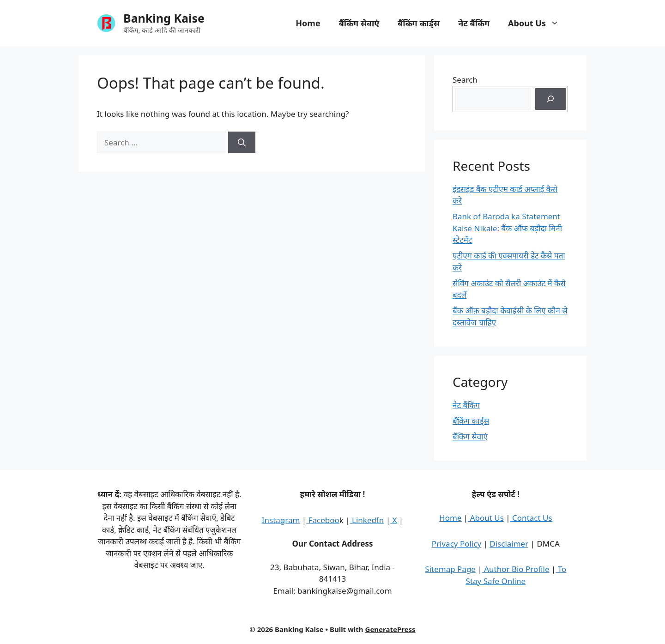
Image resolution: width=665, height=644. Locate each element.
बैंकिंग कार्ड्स (419, 23)
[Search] (242, 143)
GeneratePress (390, 629)
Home (308, 23)
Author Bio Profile (516, 569)
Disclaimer (509, 544)
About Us (538, 23)
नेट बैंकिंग (474, 23)
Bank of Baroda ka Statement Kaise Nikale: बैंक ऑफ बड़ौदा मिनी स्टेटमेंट (507, 228)
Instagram (281, 520)
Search (465, 80)
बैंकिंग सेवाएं (359, 23)
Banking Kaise (164, 18)
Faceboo (323, 520)
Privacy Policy (456, 544)
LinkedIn (367, 520)
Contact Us (531, 518)
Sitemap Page (450, 569)
